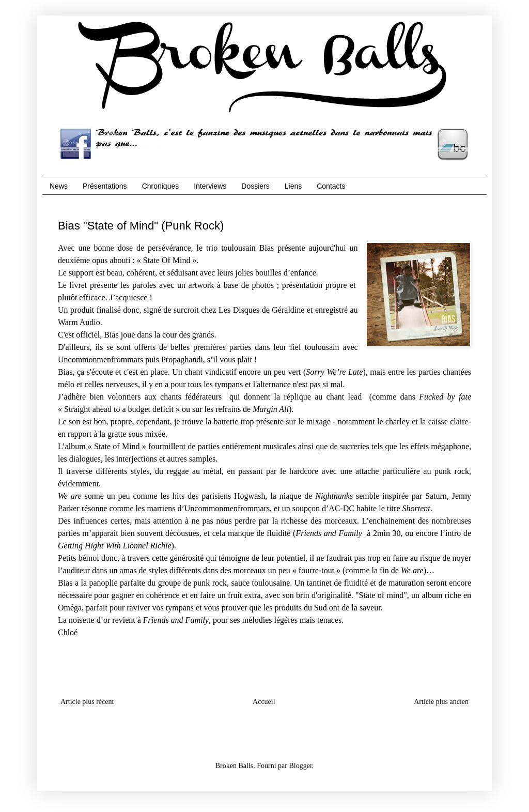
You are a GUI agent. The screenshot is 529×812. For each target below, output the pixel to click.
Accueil (264, 702)
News (59, 186)
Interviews (210, 186)
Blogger (300, 766)
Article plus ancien (441, 702)
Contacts (331, 186)
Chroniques (161, 186)
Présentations (105, 186)
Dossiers (255, 186)
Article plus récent (87, 702)
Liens (293, 186)
